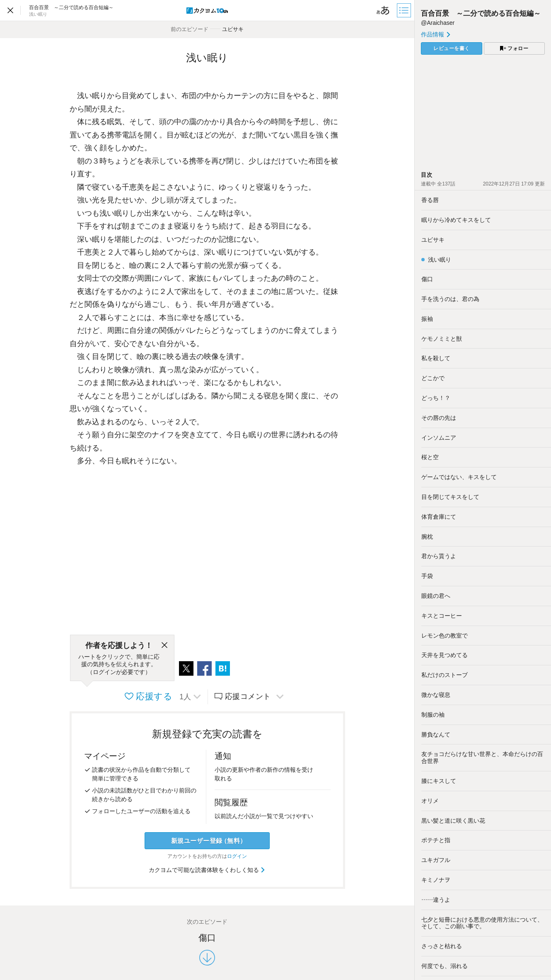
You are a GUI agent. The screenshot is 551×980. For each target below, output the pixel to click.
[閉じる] (164, 645)
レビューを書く (452, 48)
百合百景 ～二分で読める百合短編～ (481, 13)
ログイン (237, 856)
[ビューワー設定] (383, 10)
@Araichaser (438, 23)
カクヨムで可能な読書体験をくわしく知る (207, 870)
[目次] (405, 10)
